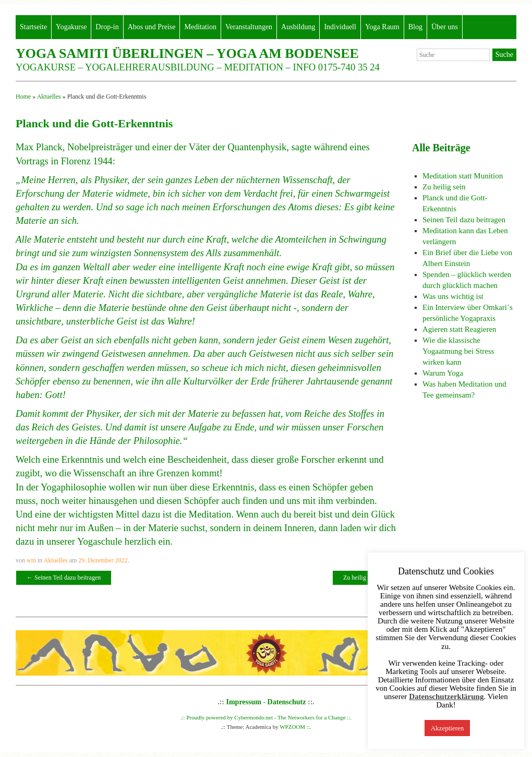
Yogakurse (71, 27)
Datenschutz (287, 702)
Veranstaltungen (249, 27)
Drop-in (107, 27)
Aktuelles (49, 97)
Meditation (200, 27)
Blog (415, 27)
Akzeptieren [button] (448, 728)
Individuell (340, 27)
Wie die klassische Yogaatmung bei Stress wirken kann (458, 351)
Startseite (33, 27)
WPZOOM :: (295, 727)
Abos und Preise (152, 27)
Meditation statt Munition (463, 176)
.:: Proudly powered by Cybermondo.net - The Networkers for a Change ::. (266, 717)
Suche (504, 55)
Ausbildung (298, 27)
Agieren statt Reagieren (460, 329)
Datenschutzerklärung (446, 697)
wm (31, 560)
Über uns (445, 27)
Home (23, 97)
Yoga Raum (382, 27)
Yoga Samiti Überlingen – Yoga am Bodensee (187, 53)
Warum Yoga (443, 373)
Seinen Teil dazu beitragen (64, 578)
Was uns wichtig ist (453, 296)
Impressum (244, 702)
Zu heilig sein (364, 578)
